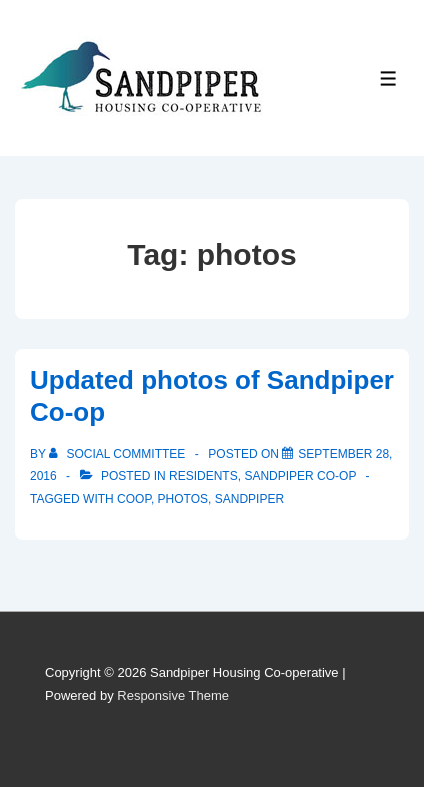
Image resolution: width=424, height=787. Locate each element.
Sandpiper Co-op (300, 476)
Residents (203, 476)
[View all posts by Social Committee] (119, 454)
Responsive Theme (173, 695)
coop (134, 499)
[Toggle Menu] (388, 78)
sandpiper (249, 499)
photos (183, 499)
